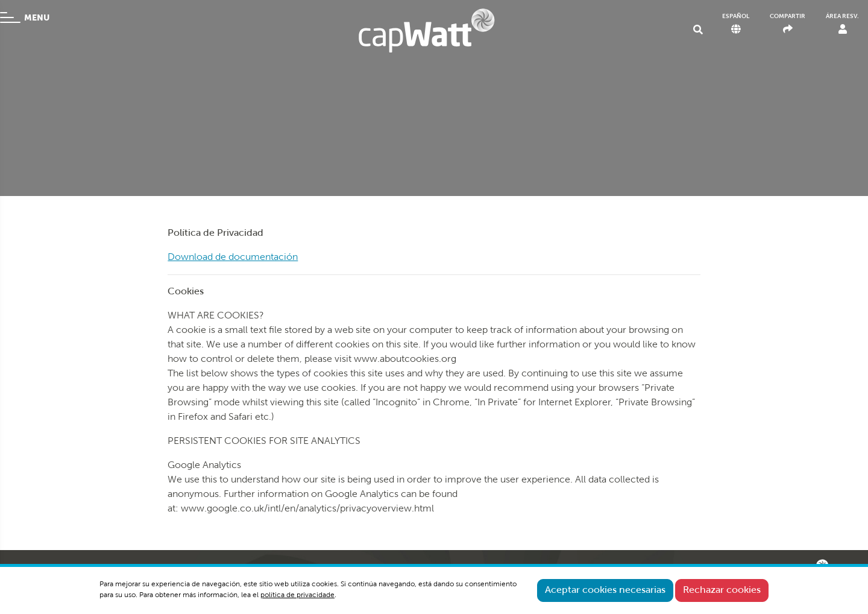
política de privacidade (297, 595)
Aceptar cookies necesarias (605, 590)
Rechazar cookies (722, 590)
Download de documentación (233, 258)
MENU (25, 17)
